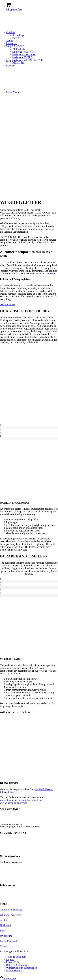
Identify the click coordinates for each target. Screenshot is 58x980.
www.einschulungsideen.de (14, 803)
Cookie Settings (14, 971)
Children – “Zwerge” (10, 915)
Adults (3, 920)
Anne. (12, 792)
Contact (4, 946)
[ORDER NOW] (7, 304)
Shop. (53, 274)
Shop (3, 931)
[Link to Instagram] (15, 46)
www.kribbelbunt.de (29, 800)
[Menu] (12, 92)
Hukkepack (6, 925)
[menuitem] (32, 35)
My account (6, 936)
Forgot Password (8, 941)
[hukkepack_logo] (23, 28)
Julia (2, 792)
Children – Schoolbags (11, 910)
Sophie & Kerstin (44, 789)
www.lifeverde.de (9, 800)
